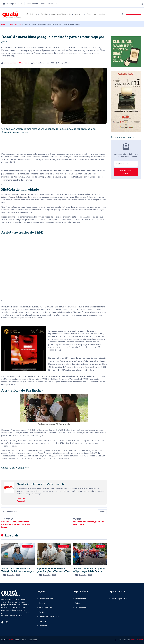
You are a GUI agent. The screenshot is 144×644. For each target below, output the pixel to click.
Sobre (42, 4)
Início (4, 24)
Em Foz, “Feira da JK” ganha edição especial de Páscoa (89, 570)
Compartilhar (62, 63)
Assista (102, 14)
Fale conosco (52, 4)
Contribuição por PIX (120, 599)
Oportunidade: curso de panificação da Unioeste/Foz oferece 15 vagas (54, 571)
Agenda (100, 546)
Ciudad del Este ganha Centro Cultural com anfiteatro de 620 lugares (16, 524)
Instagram (21, 498)
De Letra (33, 14)
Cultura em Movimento (61, 14)
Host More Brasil (136, 640)
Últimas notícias (15, 24)
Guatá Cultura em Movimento (17, 63)
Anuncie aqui (32, 4)
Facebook (21, 501)
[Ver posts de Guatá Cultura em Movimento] (9, 487)
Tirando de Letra (46, 608)
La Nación (23, 468)
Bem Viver (79, 14)
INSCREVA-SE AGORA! (126, 172)
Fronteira (28, 546)
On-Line (44, 14)
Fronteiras (91, 14)
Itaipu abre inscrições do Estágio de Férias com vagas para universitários (18, 571)
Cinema (102, 512)
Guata (10, 640)
